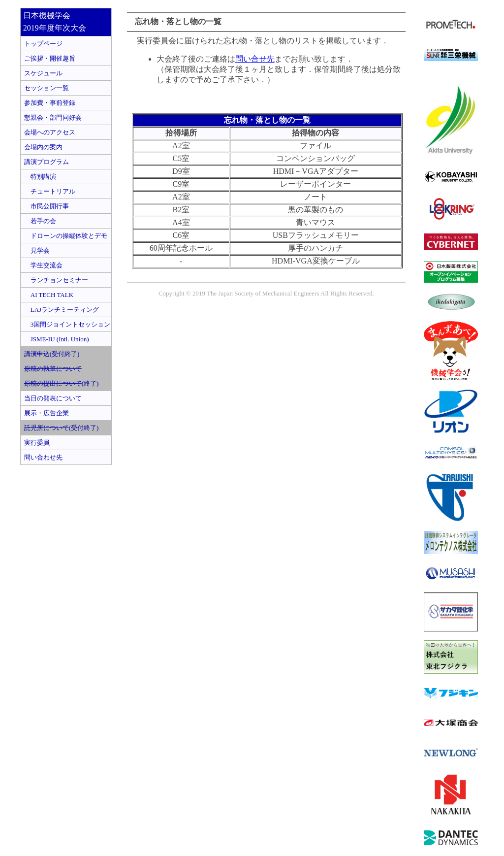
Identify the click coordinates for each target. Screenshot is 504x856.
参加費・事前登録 (50, 103)
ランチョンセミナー (56, 280)
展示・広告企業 (47, 413)
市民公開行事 (47, 206)
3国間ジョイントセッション (67, 324)
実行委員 (37, 443)
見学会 (37, 250)
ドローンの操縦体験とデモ (66, 236)
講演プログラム (47, 162)
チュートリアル (50, 191)
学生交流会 (43, 265)
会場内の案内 (43, 147)
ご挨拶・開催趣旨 (50, 58)
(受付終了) (52, 354)
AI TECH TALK (49, 295)
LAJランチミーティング (62, 310)
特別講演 (40, 177)
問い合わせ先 (43, 457)
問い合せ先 (255, 59)
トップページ (43, 44)
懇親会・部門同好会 (53, 117)
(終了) (62, 383)
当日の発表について (53, 398)
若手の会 (40, 221)
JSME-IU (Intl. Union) (57, 339)
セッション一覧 (47, 88)
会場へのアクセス (50, 132)
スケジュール (43, 73)
